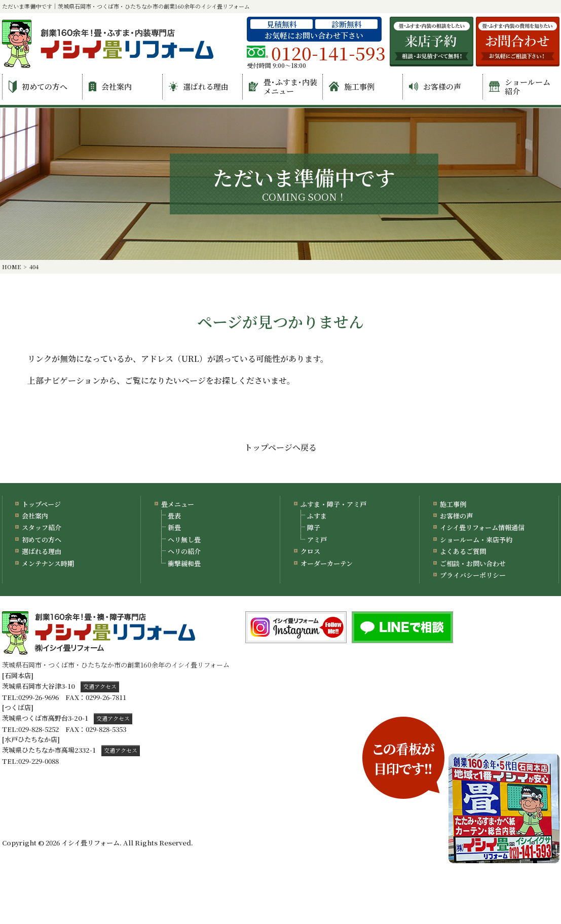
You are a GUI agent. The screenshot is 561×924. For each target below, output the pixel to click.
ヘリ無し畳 (184, 540)
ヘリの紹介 (184, 551)
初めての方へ (38, 87)
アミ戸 (317, 540)
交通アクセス (100, 686)
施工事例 (352, 86)
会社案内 (110, 86)
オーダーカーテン (327, 563)
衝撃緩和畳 (184, 563)
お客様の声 (435, 86)
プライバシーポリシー (473, 575)
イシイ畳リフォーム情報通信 (482, 527)
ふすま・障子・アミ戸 (333, 504)
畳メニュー (178, 504)
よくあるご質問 (463, 551)
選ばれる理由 (199, 86)
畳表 (174, 516)
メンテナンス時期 (48, 563)
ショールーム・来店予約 (476, 540)
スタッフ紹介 (42, 527)
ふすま (317, 516)
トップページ (41, 504)
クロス (310, 551)
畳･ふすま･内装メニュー (283, 86)
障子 (314, 527)
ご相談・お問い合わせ (473, 563)
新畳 (174, 527)
